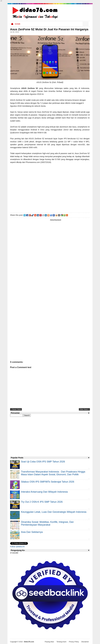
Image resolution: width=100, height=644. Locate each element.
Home (18, 24)
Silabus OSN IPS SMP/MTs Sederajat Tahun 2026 (48, 482)
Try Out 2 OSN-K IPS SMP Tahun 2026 (42, 502)
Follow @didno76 (17, 547)
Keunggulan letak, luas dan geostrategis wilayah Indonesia (54, 512)
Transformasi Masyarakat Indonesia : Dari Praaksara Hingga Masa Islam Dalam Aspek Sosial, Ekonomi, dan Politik (53, 473)
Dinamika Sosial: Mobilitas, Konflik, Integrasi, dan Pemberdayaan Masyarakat (47, 523)
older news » (84, 409)
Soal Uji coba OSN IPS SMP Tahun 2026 (43, 462)
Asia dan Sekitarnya (32, 532)
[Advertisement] (50, 188)
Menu (86, 24)
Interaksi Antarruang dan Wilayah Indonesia (44, 492)
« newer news (16, 409)
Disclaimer (85, 642)
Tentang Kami (61, 642)
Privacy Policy (74, 642)
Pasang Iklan (49, 642)
